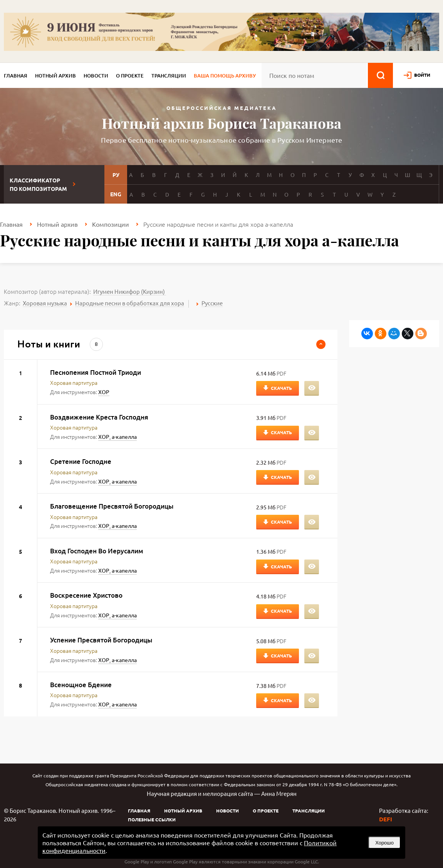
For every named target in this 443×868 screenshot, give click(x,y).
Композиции (111, 224)
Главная (16, 76)
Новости (96, 76)
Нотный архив (55, 76)
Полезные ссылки (152, 819)
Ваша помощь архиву (225, 76)
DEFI (386, 819)
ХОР (104, 392)
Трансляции (169, 76)
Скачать (281, 388)
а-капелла (124, 437)
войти (422, 75)
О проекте (130, 76)
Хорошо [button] (384, 843)
